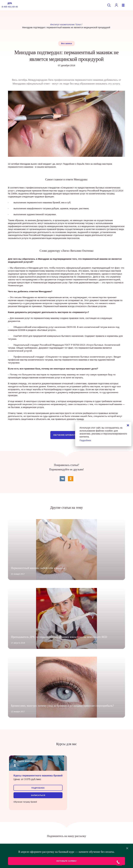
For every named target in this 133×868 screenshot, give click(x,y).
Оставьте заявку (66, 861)
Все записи (66, 43)
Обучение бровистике (66, 435)
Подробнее (38, 788)
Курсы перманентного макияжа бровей (38, 776)
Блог (79, 24)
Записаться (38, 795)
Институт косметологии (62, 24)
